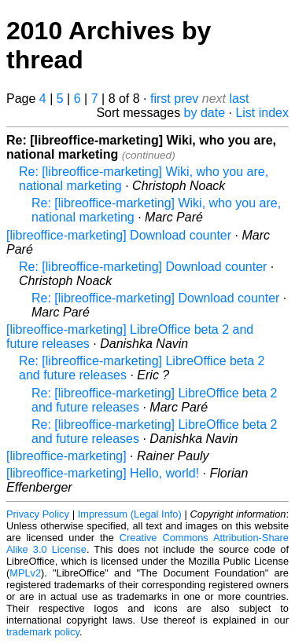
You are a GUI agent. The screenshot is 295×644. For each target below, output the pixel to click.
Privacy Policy (38, 514)
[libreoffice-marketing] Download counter (119, 235)
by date (205, 113)
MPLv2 (25, 573)
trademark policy (43, 632)
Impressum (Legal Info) (130, 514)
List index (262, 113)
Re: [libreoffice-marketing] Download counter (143, 267)
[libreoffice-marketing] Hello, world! (103, 473)
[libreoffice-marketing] (66, 456)
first (160, 99)
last (240, 99)
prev (186, 99)
